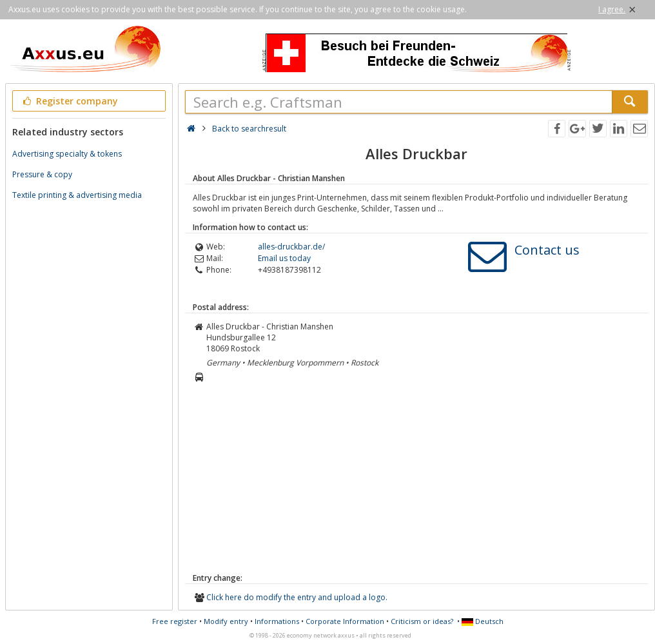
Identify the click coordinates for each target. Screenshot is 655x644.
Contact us (547, 250)
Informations (277, 621)
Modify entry (226, 621)
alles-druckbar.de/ (291, 247)
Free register (175, 621)
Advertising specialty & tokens (67, 154)
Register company (69, 101)
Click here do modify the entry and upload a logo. (297, 597)
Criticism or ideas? (422, 621)
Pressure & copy (42, 174)
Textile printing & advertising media (77, 195)
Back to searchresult (249, 129)
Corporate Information (345, 621)
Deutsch (483, 621)
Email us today (284, 258)
